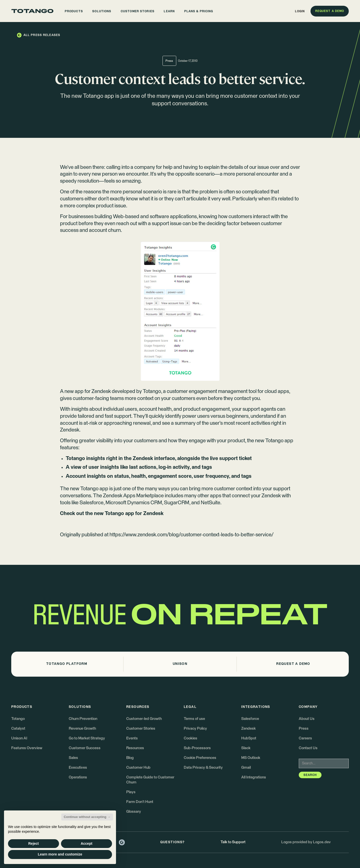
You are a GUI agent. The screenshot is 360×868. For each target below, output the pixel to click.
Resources (135, 748)
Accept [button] (87, 843)
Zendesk (248, 729)
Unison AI (19, 738)
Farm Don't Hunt (140, 802)
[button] (74, 11)
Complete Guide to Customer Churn (150, 780)
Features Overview (27, 748)
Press (304, 729)
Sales (73, 758)
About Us (307, 719)
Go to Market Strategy (87, 738)
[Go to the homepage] (32, 11)
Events (132, 738)
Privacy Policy (195, 729)
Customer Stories (141, 729)
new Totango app (274, 441)
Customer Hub (138, 768)
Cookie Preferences (200, 758)
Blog (130, 758)
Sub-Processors (197, 748)
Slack (246, 748)
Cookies (190, 738)
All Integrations (254, 777)
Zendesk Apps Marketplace (133, 496)
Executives (78, 768)
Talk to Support (233, 842)
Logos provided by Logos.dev (306, 842)
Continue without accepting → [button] (87, 817)
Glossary (134, 812)
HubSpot (249, 738)
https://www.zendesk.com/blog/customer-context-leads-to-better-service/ (191, 535)
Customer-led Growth (144, 719)
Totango (152, 391)
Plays (131, 792)
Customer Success (85, 748)
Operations (78, 777)
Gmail (246, 768)
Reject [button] (33, 843)
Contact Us (308, 748)
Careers (305, 738)
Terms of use (194, 719)
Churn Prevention (83, 719)
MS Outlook (251, 758)
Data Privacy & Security (203, 768)
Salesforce (250, 719)
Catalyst (18, 729)
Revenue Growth (82, 729)
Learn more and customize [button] (60, 854)
